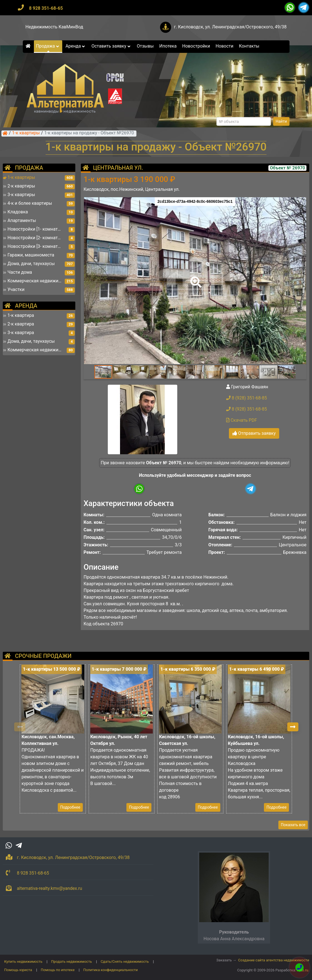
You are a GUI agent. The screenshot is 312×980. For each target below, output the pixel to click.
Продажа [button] (48, 46)
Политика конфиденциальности (111, 970)
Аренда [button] (76, 46)
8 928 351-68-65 (46, 8)
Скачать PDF (242, 420)
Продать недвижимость (72, 962)
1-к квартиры (26, 133)
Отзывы (145, 46)
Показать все (293, 825)
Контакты (249, 46)
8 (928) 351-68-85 (247, 398)
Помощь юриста (18, 970)
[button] (195, 278)
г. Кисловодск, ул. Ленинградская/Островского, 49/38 (230, 27)
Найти (281, 121)
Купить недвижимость (23, 962)
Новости (224, 46)
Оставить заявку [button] (111, 46)
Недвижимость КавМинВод (54, 27)
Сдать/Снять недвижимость (125, 962)
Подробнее (70, 807)
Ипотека (168, 46)
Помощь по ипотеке (58, 970)
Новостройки (196, 46)
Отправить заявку (254, 433)
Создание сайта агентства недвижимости (274, 960)
